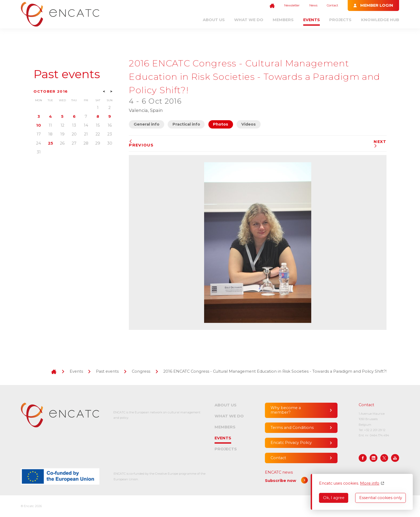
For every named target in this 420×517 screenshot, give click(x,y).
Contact (332, 5)
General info (147, 124)
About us (214, 20)
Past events (67, 74)
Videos (249, 124)
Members (283, 20)
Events (312, 20)
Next (380, 144)
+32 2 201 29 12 (375, 430)
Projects (340, 20)
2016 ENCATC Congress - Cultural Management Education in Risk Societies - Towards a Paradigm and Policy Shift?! (275, 371)
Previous (141, 144)
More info (370, 483)
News (313, 5)
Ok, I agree (334, 498)
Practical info (186, 124)
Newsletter (292, 5)
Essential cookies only (381, 498)
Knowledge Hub (380, 20)
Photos (221, 124)
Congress (141, 371)
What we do (249, 20)
